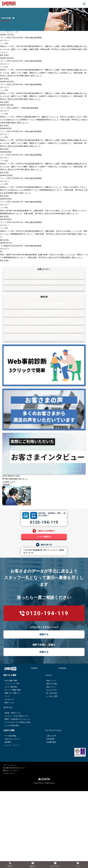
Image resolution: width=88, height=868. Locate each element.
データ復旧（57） (45, 282)
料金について (51, 681)
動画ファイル (9, 703)
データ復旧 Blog (10, 736)
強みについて (51, 687)
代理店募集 (62, 668)
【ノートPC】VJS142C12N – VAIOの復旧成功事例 (21, 84)
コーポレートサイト (9, 773)
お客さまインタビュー (13, 739)
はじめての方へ (52, 690)
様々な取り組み (52, 693)
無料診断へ (7, 485)
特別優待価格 (51, 742)
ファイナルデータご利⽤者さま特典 (17, 722)
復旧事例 (8, 742)
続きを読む (5, 55)
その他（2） (45, 288)
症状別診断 (50, 739)
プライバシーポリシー (10, 765)
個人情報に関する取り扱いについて (14, 768)
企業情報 (34, 668)
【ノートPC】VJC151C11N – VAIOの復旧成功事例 (21, 222)
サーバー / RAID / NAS (13, 690)
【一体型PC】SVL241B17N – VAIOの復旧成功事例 (21, 246)
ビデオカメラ (9, 699)
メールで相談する (44, 537)
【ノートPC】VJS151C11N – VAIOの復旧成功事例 (21, 155)
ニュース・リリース (12, 745)
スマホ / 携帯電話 (11, 687)
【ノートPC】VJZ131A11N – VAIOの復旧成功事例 (21, 61)
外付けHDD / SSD (11, 681)
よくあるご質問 (52, 696)
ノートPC (4, 43)
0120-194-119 (44, 522)
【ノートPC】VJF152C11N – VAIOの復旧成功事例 (21, 131)
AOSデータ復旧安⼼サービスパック (17, 719)
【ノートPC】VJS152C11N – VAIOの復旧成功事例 (21, 178)
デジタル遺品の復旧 (12, 725)
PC (1, 252)
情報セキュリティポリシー (11, 771)
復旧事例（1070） (45, 276)
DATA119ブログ (10, 32)
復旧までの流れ (52, 684)
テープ (7, 696)
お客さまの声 (51, 736)
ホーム (2, 32)
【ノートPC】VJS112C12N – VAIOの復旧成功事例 (21, 38)
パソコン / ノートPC (12, 684)
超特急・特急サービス (13, 713)
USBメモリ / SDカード (13, 693)
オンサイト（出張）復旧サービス (17, 716)
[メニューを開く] (84, 4)
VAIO (17, 32)
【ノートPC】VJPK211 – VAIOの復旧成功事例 (19, 108)
